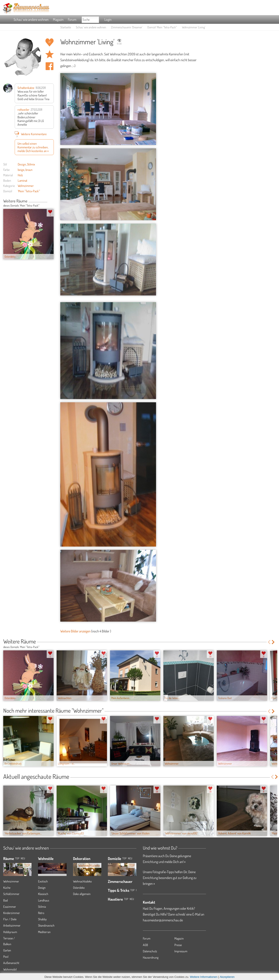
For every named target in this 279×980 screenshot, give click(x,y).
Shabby (42, 919)
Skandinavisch (46, 925)
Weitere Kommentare (31, 134)
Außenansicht (11, 963)
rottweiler (23, 109)
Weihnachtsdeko (82, 881)
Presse (178, 945)
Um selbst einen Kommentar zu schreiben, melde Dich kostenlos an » (33, 147)
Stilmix (31, 164)
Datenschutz (150, 951)
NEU (23, 858)
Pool (6, 957)
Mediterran (44, 932)
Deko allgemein (82, 894)
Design (22, 164)
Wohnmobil (10, 969)
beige (21, 170)
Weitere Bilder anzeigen (75, 631)
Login (108, 19)
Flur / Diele (10, 919)
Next (52, 201)
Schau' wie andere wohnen (31, 19)
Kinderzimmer (12, 913)
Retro (41, 913)
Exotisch (43, 881)
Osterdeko (79, 888)
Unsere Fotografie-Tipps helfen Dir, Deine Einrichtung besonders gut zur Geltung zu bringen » (170, 878)
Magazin (58, 19)
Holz (20, 175)
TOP (17, 858)
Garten (7, 950)
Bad (6, 900)
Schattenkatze (26, 88)
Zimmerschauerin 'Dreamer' (127, 27)
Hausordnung (151, 957)
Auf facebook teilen (49, 66)
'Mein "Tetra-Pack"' (29, 191)
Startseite (66, 27)
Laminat (22, 180)
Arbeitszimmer (12, 925)
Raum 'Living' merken (49, 54)
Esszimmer (10, 907)
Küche (7, 888)
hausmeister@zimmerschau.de (163, 920)
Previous (49, 201)
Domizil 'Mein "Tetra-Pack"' (162, 27)
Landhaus (44, 900)
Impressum (181, 951)
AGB (145, 945)
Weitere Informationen (204, 977)
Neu (130, 858)
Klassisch (43, 894)
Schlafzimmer (11, 894)
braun (29, 170)
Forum (72, 19)
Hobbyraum (10, 932)
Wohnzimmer (26, 186)
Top (124, 858)
